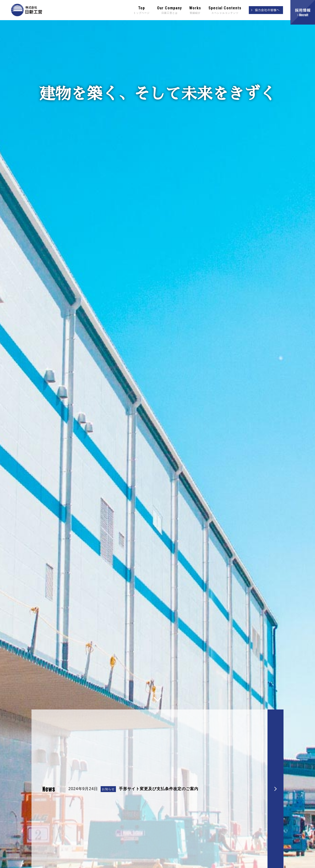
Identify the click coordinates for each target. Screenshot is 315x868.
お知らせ (108, 862)
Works (195, 10)
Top (142, 10)
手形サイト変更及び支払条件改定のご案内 (159, 861)
